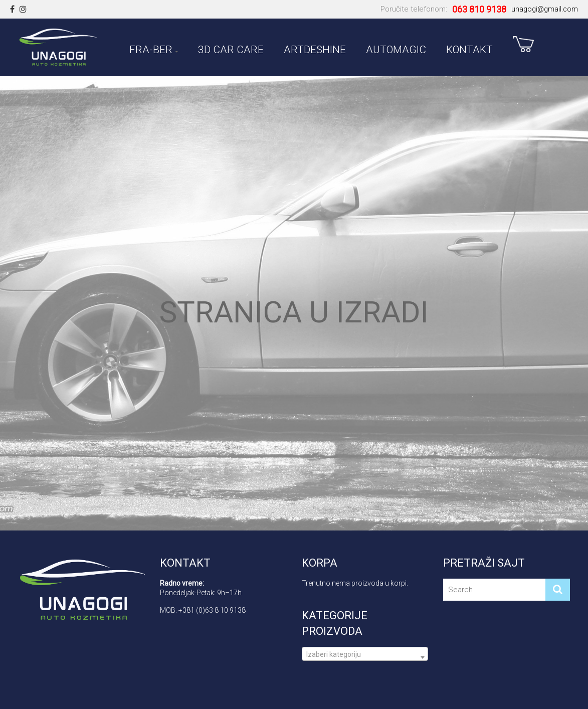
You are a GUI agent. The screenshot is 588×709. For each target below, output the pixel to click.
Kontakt (469, 48)
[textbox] (365, 658)
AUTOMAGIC (396, 48)
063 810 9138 (479, 9)
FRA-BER (151, 48)
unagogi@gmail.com (545, 9)
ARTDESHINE (315, 48)
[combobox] (365, 654)
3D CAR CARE (231, 48)
